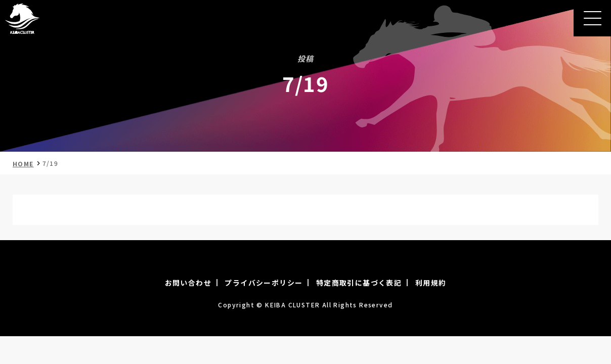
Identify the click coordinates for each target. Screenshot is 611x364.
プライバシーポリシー (264, 283)
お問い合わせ (188, 283)
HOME (23, 164)
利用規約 (431, 283)
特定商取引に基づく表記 (359, 283)
